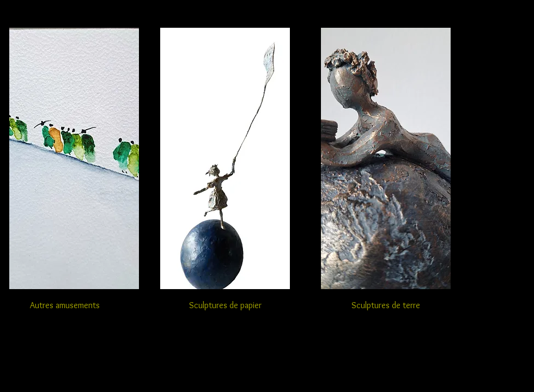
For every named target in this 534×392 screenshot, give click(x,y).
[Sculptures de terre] (386, 305)
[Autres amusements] (65, 306)
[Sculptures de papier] (225, 305)
